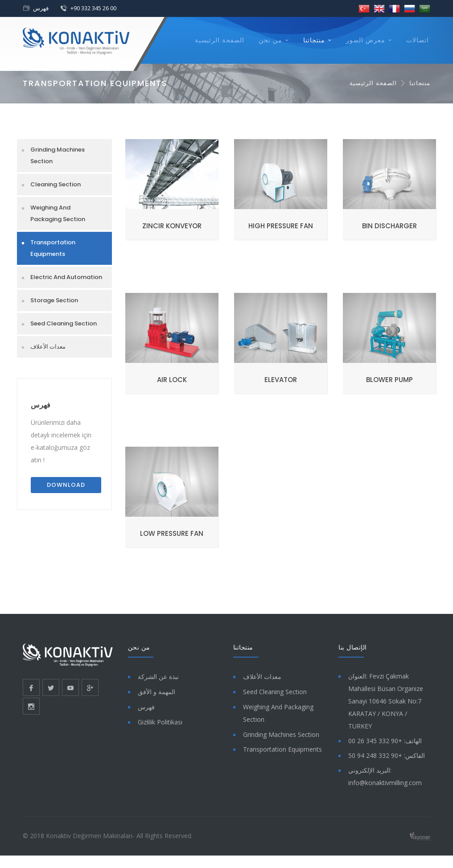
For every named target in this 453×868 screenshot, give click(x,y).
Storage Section (54, 300)
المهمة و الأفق (156, 692)
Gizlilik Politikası (160, 722)
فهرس (41, 8)
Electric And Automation (66, 277)
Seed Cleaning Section (64, 323)
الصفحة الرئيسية (220, 40)
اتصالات (418, 40)
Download (66, 485)
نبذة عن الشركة (158, 677)
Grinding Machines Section (58, 155)
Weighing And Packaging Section (58, 213)
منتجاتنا (314, 40)
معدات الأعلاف (48, 347)
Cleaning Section (56, 184)
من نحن (270, 40)
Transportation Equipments (53, 248)
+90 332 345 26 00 (93, 8)
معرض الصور (366, 40)
